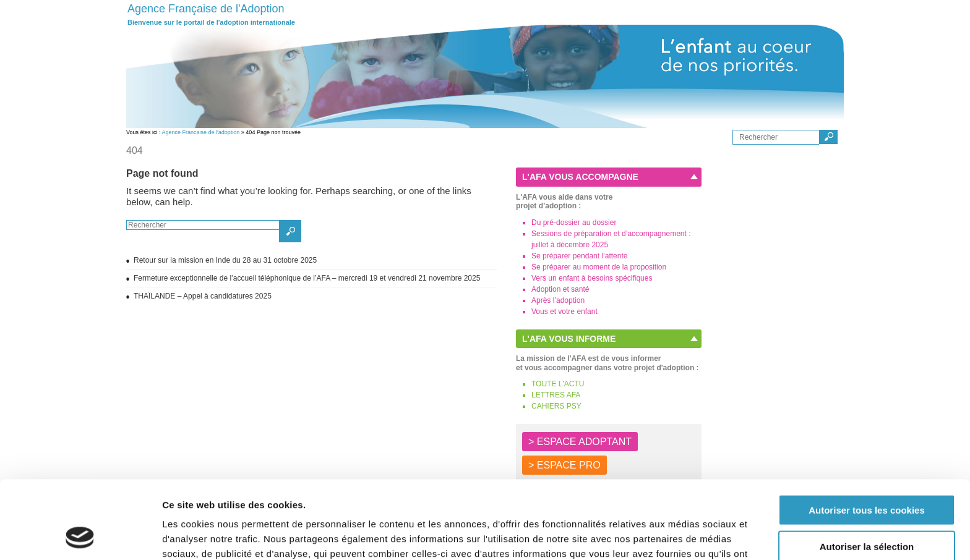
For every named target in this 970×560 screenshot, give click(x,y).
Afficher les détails (681, 536)
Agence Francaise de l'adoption (201, 132)
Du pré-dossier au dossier (574, 223)
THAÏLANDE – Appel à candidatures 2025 (203, 296)
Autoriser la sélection (867, 473)
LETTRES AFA (556, 395)
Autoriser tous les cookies (867, 437)
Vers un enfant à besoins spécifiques (592, 278)
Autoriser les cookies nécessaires (867, 509)
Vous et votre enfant (564, 312)
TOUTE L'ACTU (558, 384)
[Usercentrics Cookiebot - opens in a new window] (80, 536)
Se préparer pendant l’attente (579, 256)
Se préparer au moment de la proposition (599, 267)
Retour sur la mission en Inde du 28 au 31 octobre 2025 (225, 260)
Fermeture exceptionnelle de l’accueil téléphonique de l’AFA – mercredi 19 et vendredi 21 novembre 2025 (307, 278)
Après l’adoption (558, 300)
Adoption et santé (560, 289)
